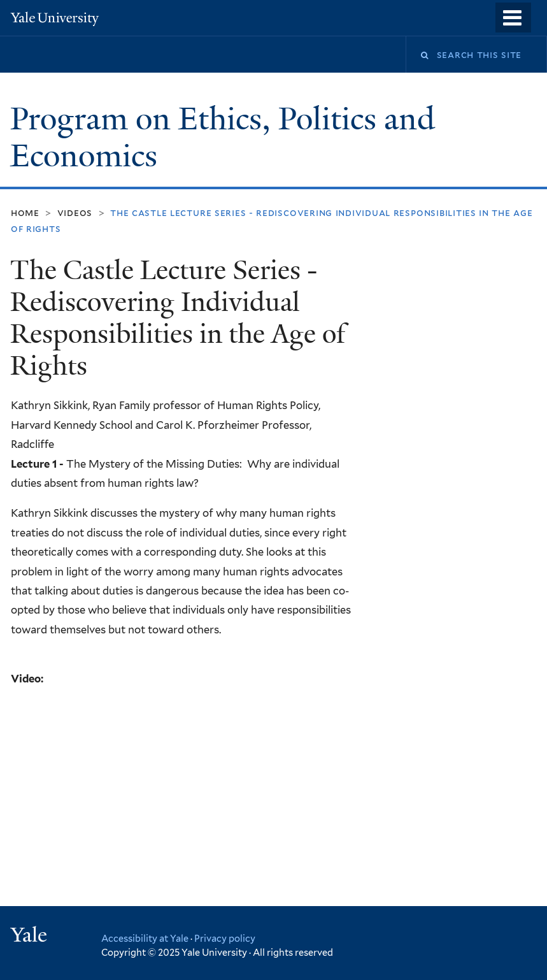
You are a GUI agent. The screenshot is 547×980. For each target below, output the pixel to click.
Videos (75, 213)
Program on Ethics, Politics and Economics (223, 138)
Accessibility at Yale (145, 938)
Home (25, 213)
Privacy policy (225, 938)
